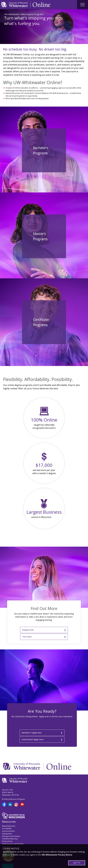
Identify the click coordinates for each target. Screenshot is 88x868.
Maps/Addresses (9, 811)
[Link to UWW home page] (15, 5)
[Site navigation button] (83, 5)
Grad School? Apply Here (55, 725)
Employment (7, 819)
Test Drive (51, 629)
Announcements (8, 816)
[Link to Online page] (42, 5)
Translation (6, 831)
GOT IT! (77, 863)
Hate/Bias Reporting (10, 824)
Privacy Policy (7, 826)
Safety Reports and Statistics (13, 829)
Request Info (19, 629)
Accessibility (7, 814)
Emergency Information (11, 821)
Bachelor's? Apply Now (24, 725)
